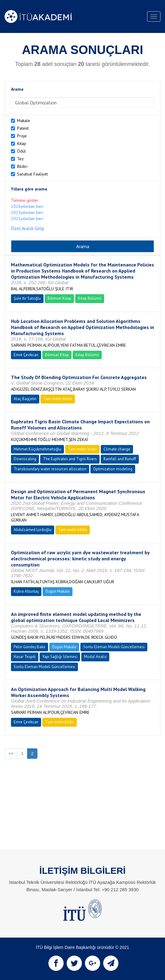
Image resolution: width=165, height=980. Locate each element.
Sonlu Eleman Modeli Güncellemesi (114, 647)
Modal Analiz (95, 657)
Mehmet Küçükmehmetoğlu (37, 449)
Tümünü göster (25, 200)
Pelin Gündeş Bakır (30, 647)
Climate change (117, 449)
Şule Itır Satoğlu (27, 298)
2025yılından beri (27, 212)
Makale (24, 121)
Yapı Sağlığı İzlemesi (60, 657)
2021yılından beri (27, 219)
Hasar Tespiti (25, 657)
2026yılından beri (27, 206)
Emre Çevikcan (26, 355)
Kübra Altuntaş (26, 591)
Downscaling (25, 459)
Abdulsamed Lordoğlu (33, 530)
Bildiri (22, 166)
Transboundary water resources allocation (50, 469)
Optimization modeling (113, 469)
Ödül (21, 151)
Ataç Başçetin (25, 399)
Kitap (22, 143)
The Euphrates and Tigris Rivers (70, 459)
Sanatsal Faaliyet (32, 174)
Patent (23, 128)
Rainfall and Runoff (120, 459)
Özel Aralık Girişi (28, 228)
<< (11, 754)
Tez (20, 159)
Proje (22, 136)
